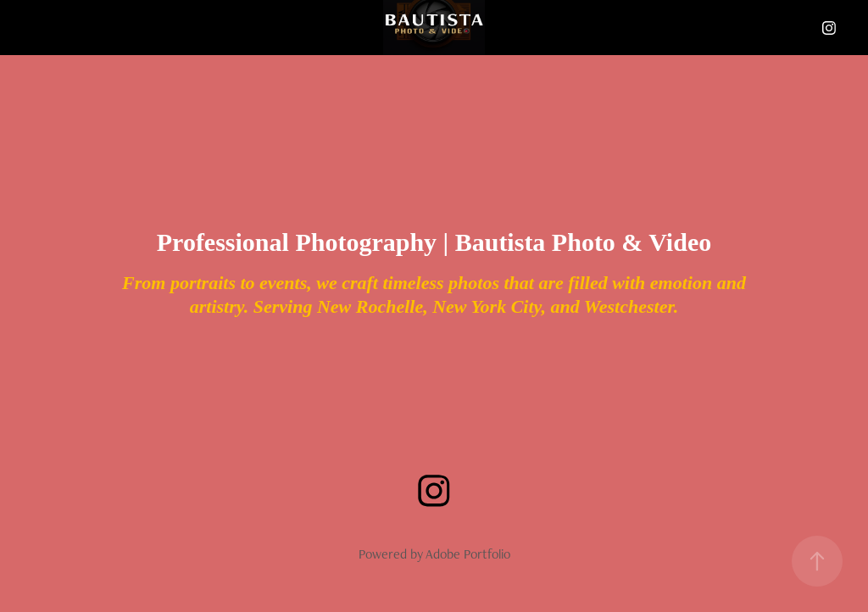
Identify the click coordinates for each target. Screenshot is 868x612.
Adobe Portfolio (468, 554)
